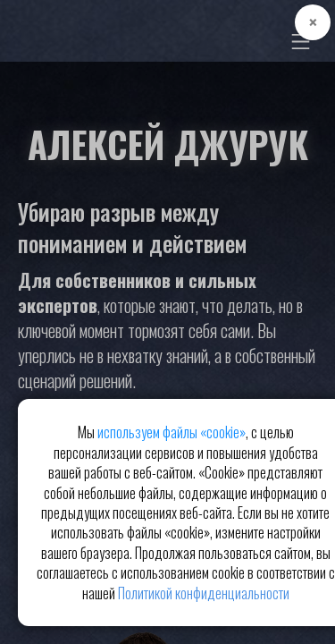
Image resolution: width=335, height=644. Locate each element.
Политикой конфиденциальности (204, 593)
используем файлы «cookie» (172, 432)
